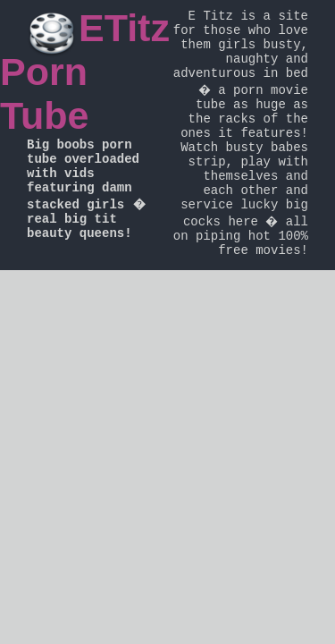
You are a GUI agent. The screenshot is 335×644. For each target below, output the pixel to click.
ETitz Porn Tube (85, 72)
